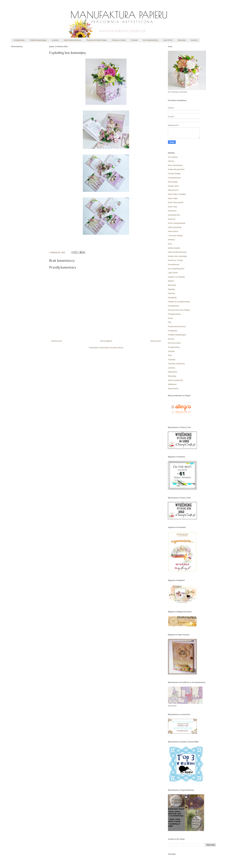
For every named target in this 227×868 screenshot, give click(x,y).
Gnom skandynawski (177, 223)
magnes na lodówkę (176, 277)
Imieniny (171, 240)
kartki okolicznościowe (73, 40)
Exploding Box (174, 215)
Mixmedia (172, 285)
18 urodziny (173, 157)
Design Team (173, 186)
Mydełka (171, 289)
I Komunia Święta (175, 236)
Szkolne (171, 351)
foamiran (194, 40)
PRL (170, 322)
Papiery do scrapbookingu (179, 302)
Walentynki (172, 372)
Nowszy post (57, 341)
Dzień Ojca (173, 207)
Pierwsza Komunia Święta (96, 40)
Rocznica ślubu (174, 343)
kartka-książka (174, 248)
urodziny (55, 40)
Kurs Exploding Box (150, 40)
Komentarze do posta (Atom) (111, 348)
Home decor (173, 231)
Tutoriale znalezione (176, 364)
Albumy (171, 161)
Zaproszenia (173, 388)
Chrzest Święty (174, 174)
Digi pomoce (173, 190)
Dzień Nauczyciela (176, 202)
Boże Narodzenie (175, 165)
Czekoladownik (174, 178)
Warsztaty (182, 40)
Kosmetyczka (174, 264)
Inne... (171, 244)
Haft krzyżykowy (175, 227)
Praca (170, 318)
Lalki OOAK (168, 40)
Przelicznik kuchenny (177, 326)
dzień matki (173, 198)
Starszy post (155, 341)
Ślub (170, 355)
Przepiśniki (172, 331)
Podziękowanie (174, 314)
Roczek (171, 339)
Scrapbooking (19, 40)
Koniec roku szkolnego (177, 256)
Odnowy (171, 293)
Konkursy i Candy (119, 40)
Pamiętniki (172, 298)
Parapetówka (173, 306)
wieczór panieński (175, 380)
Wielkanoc (172, 384)
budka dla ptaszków (176, 169)
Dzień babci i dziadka (177, 194)
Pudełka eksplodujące (38, 40)
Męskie (171, 281)
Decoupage (173, 182)
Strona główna (106, 341)
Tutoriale (134, 40)
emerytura (172, 211)
